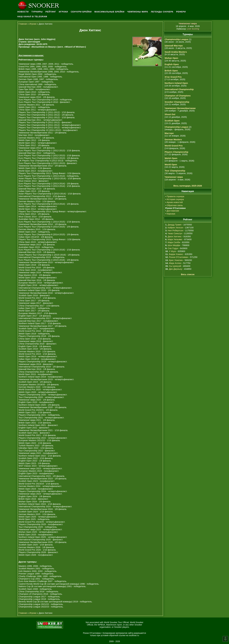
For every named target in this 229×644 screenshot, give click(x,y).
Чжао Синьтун (175, 233)
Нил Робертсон (175, 230)
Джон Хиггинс (175, 236)
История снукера (175, 199)
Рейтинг (51, 12)
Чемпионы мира (138, 12)
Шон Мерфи (174, 245)
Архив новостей (175, 202)
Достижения (173, 211)
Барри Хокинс (176, 254)
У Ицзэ (172, 251)
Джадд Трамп (175, 225)
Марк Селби (174, 242)
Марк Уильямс (175, 239)
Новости (23, 12)
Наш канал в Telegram (32, 17)
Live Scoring (193, 29)
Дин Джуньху (176, 269)
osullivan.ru (134, 635)
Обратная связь (175, 205)
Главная (23, 24)
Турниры (37, 12)
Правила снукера (175, 196)
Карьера (171, 214)
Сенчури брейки (81, 12)
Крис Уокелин (176, 260)
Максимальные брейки (110, 12)
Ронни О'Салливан (179, 257)
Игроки (63, 12)
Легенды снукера (162, 12)
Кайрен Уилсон (175, 228)
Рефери (181, 12)
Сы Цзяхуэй (175, 266)
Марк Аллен (175, 263)
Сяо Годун (173, 248)
